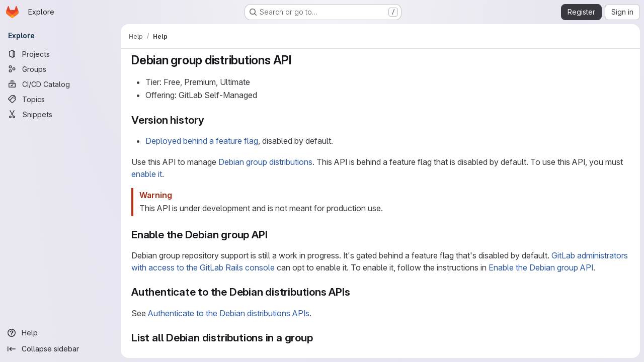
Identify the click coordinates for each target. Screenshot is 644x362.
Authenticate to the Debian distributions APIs (229, 313)
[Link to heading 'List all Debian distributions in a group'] (319, 338)
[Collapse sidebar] (60, 349)
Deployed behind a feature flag (202, 141)
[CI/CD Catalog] (60, 84)
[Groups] (60, 69)
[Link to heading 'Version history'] (210, 120)
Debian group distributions (265, 162)
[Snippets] (60, 114)
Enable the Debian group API (541, 267)
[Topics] (60, 99)
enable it (147, 174)
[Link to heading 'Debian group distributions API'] (298, 60)
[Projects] (60, 54)
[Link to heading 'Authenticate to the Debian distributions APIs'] (356, 292)
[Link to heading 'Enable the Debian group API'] (273, 235)
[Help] (60, 333)
